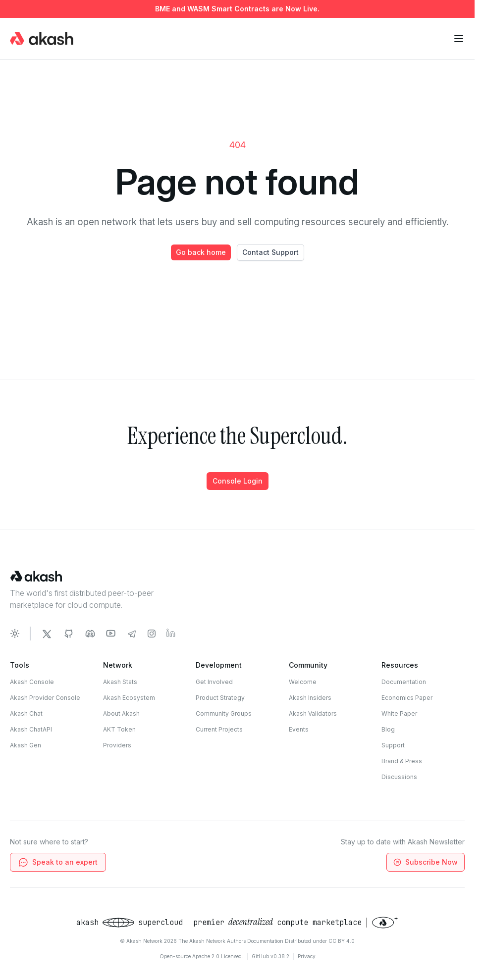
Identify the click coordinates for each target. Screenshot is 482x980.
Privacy (307, 956)
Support (393, 745)
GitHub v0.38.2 (270, 956)
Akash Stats (120, 682)
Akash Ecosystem (129, 698)
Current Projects (219, 729)
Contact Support (270, 252)
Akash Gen (26, 745)
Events (299, 729)
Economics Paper (407, 698)
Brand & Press (402, 761)
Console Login (238, 481)
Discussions (399, 777)
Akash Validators (313, 713)
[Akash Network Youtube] (111, 634)
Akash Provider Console (45, 698)
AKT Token (119, 729)
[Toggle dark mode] (15, 634)
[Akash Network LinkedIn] (171, 634)
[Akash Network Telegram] (132, 634)
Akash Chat (26, 713)
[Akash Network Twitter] (47, 634)
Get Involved (214, 682)
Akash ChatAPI (31, 729)
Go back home (201, 252)
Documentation (404, 682)
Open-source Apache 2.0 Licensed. (201, 956)
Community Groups (224, 713)
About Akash (121, 713)
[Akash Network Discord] (90, 634)
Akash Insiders (310, 698)
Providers (117, 745)
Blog (388, 729)
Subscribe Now (425, 862)
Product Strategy (220, 698)
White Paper (399, 713)
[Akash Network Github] (68, 634)
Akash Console (32, 682)
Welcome (303, 682)
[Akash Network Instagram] (152, 634)
